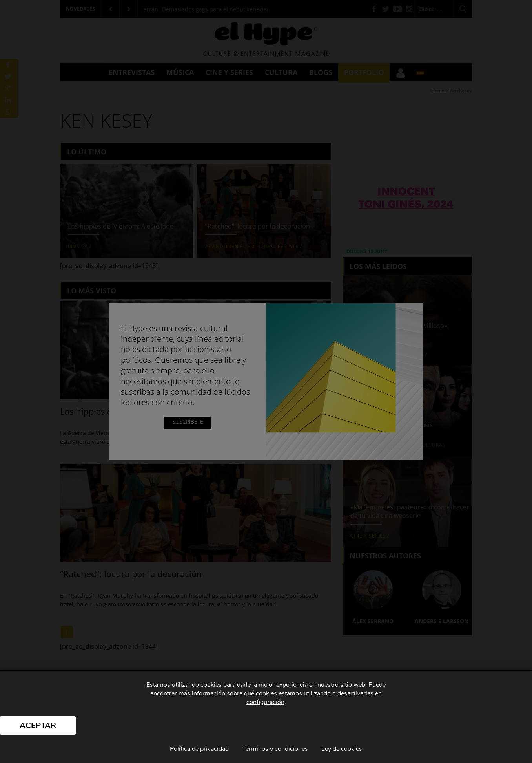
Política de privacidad (199, 749)
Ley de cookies (342, 749)
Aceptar (38, 725)
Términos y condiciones (275, 749)
